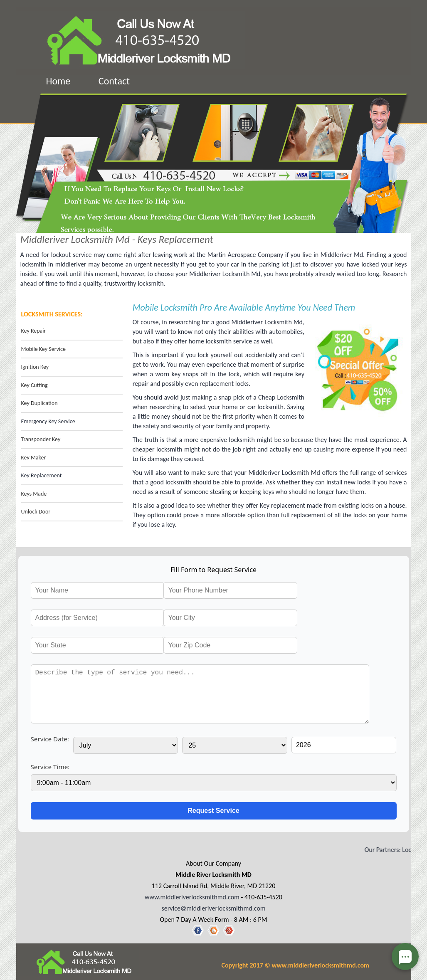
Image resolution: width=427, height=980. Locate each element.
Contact (114, 81)
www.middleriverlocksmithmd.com (192, 897)
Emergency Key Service (48, 421)
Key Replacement (42, 475)
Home (58, 81)
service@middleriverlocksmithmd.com (213, 908)
